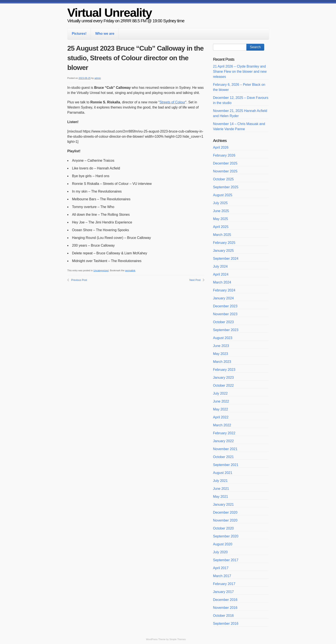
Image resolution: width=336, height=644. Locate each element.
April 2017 (221, 568)
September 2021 (226, 465)
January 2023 (223, 378)
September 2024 (226, 259)
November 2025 (225, 171)
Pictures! (79, 34)
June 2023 (221, 346)
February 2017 (224, 584)
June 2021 (221, 489)
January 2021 (223, 504)
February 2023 (224, 370)
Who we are (105, 34)
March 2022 (222, 425)
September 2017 (226, 560)
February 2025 (224, 243)
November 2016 (225, 608)
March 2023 (222, 362)
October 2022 (223, 385)
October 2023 (223, 322)
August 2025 (223, 195)
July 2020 (220, 552)
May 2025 (220, 219)
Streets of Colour (172, 102)
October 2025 (223, 179)
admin (98, 78)
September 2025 (226, 187)
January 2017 (223, 592)
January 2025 (223, 251)
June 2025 (221, 211)
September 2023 (226, 330)
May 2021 (220, 497)
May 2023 (220, 354)
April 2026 (221, 147)
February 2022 (224, 433)
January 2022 (223, 441)
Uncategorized (101, 270)
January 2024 (223, 298)
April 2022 (221, 417)
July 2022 (220, 393)
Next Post (195, 280)
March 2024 (222, 282)
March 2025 (222, 235)
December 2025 (225, 163)
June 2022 (221, 401)
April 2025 (221, 227)
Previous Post (79, 280)
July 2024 (220, 266)
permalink (130, 270)
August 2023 (223, 338)
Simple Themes (177, 639)
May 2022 (220, 409)
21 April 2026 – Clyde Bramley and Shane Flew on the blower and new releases (240, 72)
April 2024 (221, 274)
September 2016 (226, 624)
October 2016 (223, 616)
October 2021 (223, 457)
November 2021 (225, 449)
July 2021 (220, 481)
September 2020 (226, 536)
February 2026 (224, 155)
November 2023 (225, 314)
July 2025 (220, 203)
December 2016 (225, 600)
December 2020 (225, 512)
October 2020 (223, 528)
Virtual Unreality (109, 13)
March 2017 (222, 576)
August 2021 (223, 473)
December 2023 (225, 306)
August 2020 (223, 544)
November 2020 (225, 520)
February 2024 (224, 290)
